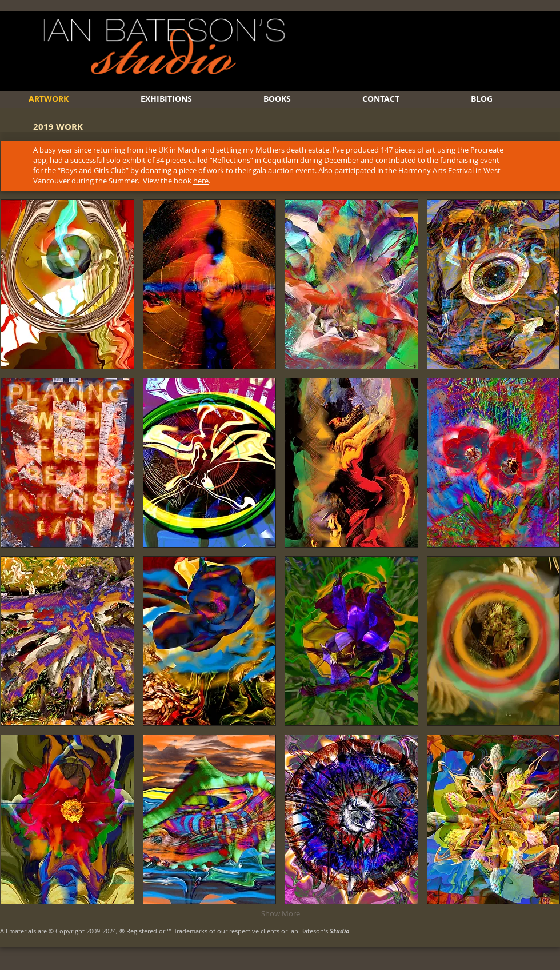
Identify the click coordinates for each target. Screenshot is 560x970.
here (201, 181)
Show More (281, 913)
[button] (67, 284)
